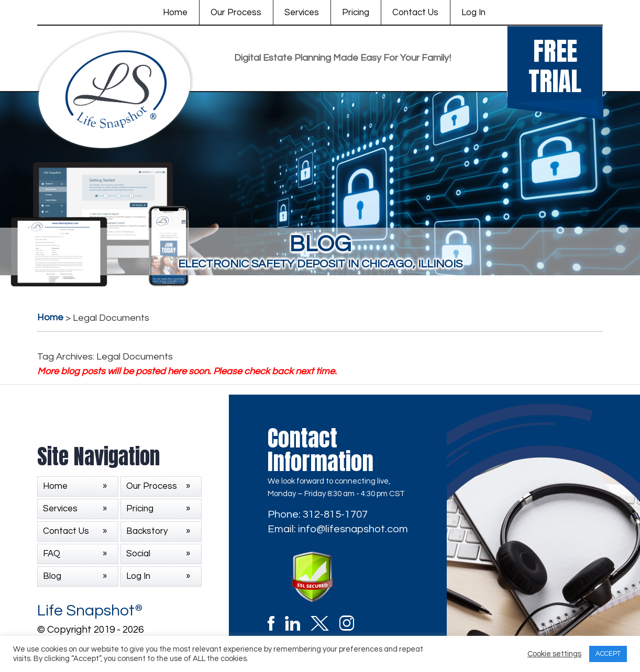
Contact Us (415, 13)
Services (302, 13)
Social (138, 554)
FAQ (52, 554)
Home (175, 13)
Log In (473, 13)
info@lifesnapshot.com (353, 529)
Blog (52, 576)
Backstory (147, 531)
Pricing (356, 13)
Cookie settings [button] (554, 654)
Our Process (236, 13)
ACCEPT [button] (608, 654)
